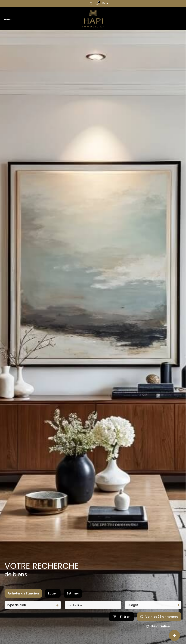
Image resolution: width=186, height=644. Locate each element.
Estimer (73, 599)
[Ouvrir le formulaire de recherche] (121, 623)
